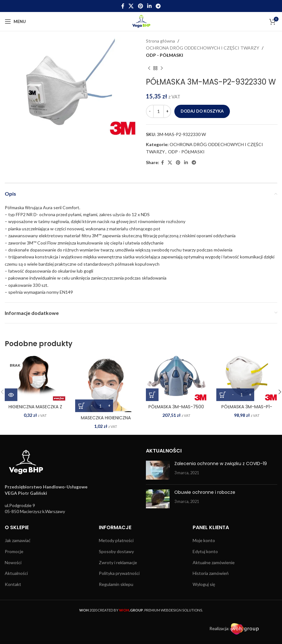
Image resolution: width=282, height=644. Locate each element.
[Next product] (162, 68)
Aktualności (16, 573)
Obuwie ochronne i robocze (205, 492)
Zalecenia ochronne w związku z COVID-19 (221, 464)
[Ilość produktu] (159, 111)
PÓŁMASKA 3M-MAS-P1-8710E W (247, 410)
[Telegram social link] (158, 6)
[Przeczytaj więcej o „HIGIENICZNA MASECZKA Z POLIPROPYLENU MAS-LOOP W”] (11, 395)
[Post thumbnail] (158, 470)
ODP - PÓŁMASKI (165, 55)
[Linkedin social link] (149, 6)
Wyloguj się (204, 584)
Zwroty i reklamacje (118, 562)
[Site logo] (141, 21)
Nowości (13, 562)
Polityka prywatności (119, 573)
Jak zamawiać (18, 540)
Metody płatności (116, 540)
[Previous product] (149, 68)
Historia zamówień (211, 573)
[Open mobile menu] (15, 21)
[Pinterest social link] (140, 6)
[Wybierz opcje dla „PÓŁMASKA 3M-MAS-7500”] (152, 395)
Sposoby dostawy (116, 551)
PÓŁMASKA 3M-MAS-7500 (176, 407)
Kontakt (13, 584)
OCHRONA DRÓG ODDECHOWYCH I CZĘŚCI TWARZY (203, 48)
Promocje (14, 551)
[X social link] (131, 6)
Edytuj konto (205, 551)
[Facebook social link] (123, 6)
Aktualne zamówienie (214, 562)
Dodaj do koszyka (202, 111)
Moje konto (204, 540)
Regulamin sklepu (116, 584)
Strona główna (160, 41)
